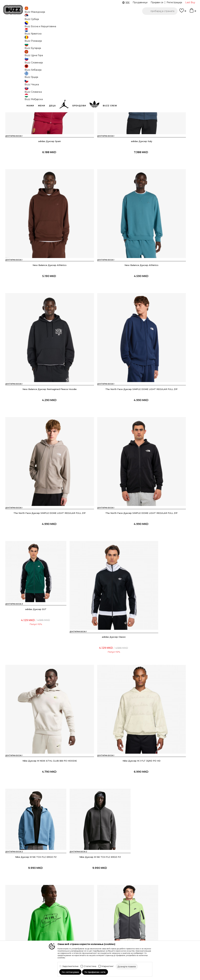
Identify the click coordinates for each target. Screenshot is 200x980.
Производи (32, 26)
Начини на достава (56, 914)
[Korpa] (193, 12)
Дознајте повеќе (167, 42)
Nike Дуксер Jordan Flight (100, 811)
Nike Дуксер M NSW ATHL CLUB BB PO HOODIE (100, 426)
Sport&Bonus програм (130, 925)
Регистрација (174, 2)
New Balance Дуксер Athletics (164, 137)
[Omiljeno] (183, 12)
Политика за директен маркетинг (94, 926)
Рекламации (52, 931)
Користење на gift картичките (92, 938)
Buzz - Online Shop (14, 26)
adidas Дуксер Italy (100, 137)
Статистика (90, 966)
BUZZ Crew (124, 916)
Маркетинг (108, 966)
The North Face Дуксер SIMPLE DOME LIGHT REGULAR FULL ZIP (164, 235)
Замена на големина (57, 926)
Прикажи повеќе (100, 849)
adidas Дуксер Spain (36, 137)
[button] (160, 11)
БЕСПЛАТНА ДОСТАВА (141, 21)
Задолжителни (70, 966)
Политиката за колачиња (95, 932)
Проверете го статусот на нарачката (24, 912)
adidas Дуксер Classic (36, 426)
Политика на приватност (95, 919)
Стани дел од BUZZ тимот (132, 929)
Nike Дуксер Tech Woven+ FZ (164, 618)
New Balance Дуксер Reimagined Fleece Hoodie (100, 234)
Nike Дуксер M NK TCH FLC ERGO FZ (36, 522)
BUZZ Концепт (126, 907)
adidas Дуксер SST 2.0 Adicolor (100, 715)
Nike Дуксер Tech (36, 618)
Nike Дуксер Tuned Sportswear (100, 618)
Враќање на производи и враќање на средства (60, 920)
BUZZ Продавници (128, 920)
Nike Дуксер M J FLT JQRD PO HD (164, 426)
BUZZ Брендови (127, 911)
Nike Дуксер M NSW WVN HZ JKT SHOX (36, 811)
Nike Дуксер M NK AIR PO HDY (164, 522)
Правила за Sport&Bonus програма (95, 913)
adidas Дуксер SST (164, 330)
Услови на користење (94, 907)
